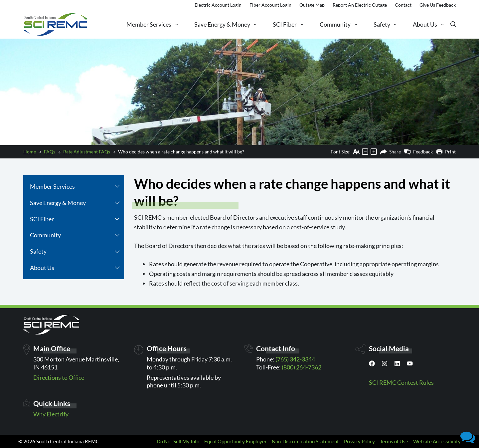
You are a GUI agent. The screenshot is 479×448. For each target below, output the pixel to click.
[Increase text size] (374, 152)
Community (338, 25)
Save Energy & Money (226, 25)
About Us (428, 25)
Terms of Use (394, 441)
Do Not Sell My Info (178, 441)
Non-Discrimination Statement (305, 441)
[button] (117, 187)
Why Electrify (51, 414)
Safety (385, 25)
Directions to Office (59, 377)
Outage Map (312, 5)
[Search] (453, 24)
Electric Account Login (218, 5)
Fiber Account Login (270, 5)
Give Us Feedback (438, 5)
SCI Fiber (288, 25)
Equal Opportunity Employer (236, 441)
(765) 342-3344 (295, 359)
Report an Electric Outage (360, 5)
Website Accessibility (437, 441)
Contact (403, 5)
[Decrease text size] (365, 152)
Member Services (152, 25)
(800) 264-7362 (302, 367)
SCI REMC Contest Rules (401, 382)
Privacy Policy (359, 441)
